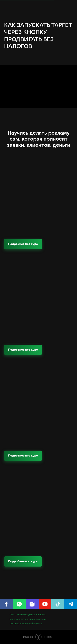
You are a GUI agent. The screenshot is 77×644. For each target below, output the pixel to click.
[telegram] (71, 604)
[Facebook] (6, 604)
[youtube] (45, 604)
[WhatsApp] (19, 604)
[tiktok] (58, 604)
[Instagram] (32, 604)
